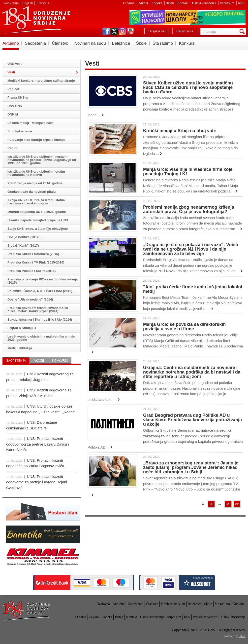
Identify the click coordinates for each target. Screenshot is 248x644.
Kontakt (184, 3)
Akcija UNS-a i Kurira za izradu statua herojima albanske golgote (36, 202)
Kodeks (157, 3)
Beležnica (121, 43)
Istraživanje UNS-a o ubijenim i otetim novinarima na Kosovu (36, 173)
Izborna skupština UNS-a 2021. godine (37, 212)
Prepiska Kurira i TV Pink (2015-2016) (36, 262)
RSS (241, 3)
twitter (114, 31)
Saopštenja (35, 43)
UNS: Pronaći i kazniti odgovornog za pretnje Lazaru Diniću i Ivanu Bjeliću (38, 444)
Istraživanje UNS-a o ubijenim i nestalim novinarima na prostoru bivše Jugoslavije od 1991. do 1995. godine (42, 160)
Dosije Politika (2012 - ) (25, 237)
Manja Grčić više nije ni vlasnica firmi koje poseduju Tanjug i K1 (188, 172)
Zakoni (143, 3)
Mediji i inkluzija (20, 348)
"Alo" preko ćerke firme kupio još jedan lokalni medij (193, 289)
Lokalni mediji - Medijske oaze (31, 123)
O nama (129, 3)
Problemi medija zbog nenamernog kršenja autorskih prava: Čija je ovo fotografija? (189, 209)
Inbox (242, 636)
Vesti (11, 72)
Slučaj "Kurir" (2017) (23, 246)
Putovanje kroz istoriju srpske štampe (36, 140)
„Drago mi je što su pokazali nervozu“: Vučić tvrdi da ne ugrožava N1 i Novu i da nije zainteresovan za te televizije (190, 249)
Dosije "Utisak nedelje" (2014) (30, 299)
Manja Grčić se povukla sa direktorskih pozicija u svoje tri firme (184, 327)
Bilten (170, 3)
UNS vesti (15, 64)
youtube (131, 31)
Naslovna (103, 604)
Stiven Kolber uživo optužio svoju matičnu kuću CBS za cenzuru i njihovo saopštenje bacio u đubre (188, 87)
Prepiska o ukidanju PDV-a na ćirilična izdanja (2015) (43, 281)
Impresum (228, 3)
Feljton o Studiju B (22, 328)
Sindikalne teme (20, 131)
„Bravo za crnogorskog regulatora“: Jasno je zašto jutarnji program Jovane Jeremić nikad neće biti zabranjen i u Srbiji (191, 467)
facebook (106, 31)
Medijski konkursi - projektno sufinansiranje (41, 81)
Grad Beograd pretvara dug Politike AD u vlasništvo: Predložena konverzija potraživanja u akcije (192, 420)
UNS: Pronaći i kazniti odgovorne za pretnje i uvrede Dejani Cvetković (37, 482)
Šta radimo (163, 43)
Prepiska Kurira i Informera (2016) (33, 254)
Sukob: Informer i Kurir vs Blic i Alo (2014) (40, 320)
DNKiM (13, 114)
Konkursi (187, 43)
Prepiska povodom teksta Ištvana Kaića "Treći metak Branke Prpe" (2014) (38, 309)
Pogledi (13, 89)
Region (13, 148)
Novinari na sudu (90, 43)
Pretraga (243, 32)
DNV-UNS (15, 106)
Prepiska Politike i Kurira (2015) (31, 271)
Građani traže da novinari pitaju (31, 192)
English (28, 3)
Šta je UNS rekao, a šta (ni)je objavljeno (38, 229)
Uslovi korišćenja (205, 3)
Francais (43, 3)
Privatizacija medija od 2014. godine (35, 183)
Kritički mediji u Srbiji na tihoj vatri (180, 131)
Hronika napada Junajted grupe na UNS (38, 220)
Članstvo (60, 43)
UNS (36, 20)
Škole (141, 43)
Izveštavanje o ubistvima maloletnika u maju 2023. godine (41, 338)
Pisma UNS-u (18, 97)
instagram (123, 31)
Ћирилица (11, 3)
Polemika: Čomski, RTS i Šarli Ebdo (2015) (40, 291)
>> (237, 504)
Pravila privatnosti (206, 617)
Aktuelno (11, 43)
